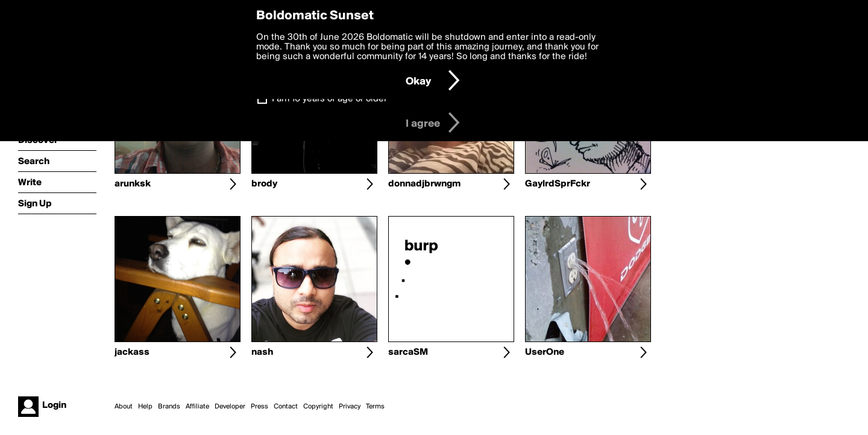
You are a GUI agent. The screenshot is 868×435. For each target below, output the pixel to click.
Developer (230, 407)
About (124, 407)
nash (262, 352)
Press (259, 407)
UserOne (545, 352)
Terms (375, 407)
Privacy (350, 407)
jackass (132, 352)
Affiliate (197, 407)
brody (264, 184)
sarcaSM (408, 352)
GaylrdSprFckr (558, 184)
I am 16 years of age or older (329, 99)
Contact (286, 407)
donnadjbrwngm (424, 184)
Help (145, 407)
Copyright (318, 407)
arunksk (133, 184)
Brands (169, 407)
